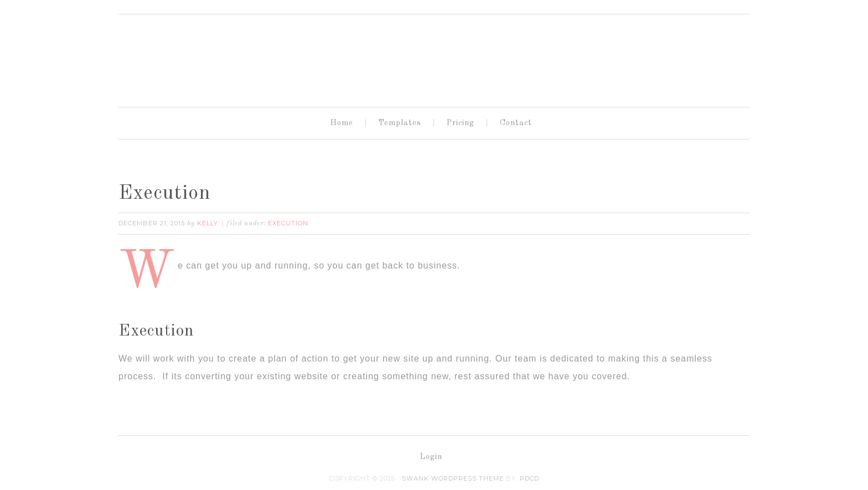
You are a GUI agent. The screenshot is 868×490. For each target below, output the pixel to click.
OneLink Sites (434, 56)
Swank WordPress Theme (453, 478)
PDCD (529, 478)
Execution (165, 194)
